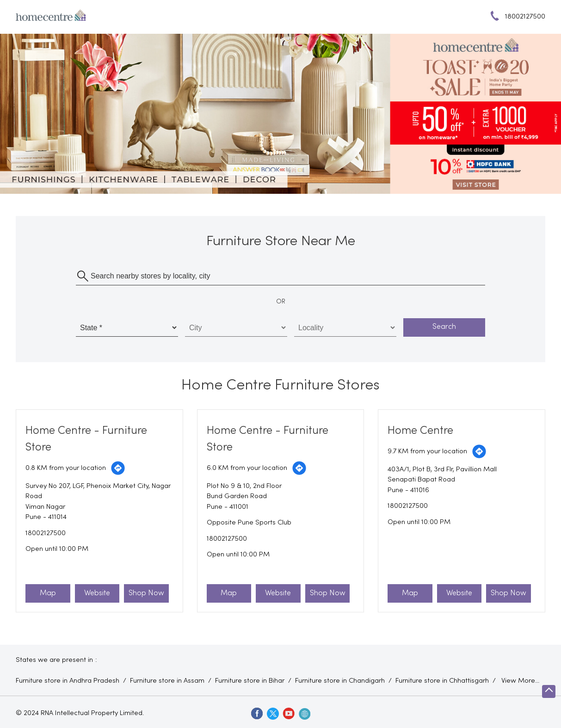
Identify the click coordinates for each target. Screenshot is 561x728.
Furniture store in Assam (167, 681)
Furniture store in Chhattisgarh (442, 681)
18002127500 (46, 533)
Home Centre (420, 431)
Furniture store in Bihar (250, 681)
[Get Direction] (118, 468)
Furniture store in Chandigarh (340, 681)
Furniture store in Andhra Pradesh (68, 681)
